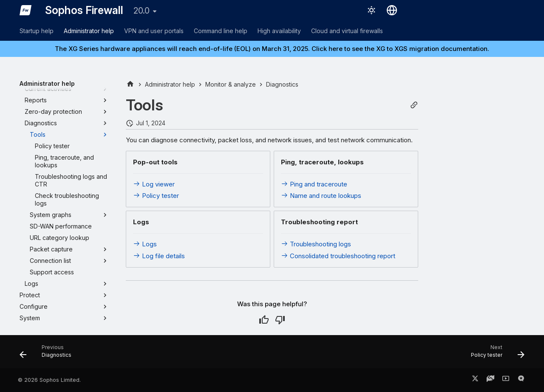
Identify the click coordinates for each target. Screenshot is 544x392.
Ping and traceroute (314, 184)
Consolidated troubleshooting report (338, 256)
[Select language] (392, 10)
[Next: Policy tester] (495, 354)
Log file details (159, 256)
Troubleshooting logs (316, 244)
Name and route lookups (321, 196)
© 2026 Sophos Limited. (49, 380)
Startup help (37, 31)
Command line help (221, 31)
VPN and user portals (154, 31)
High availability (279, 31)
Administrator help (89, 31)
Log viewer (154, 184)
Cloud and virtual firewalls (347, 31)
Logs (145, 244)
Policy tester (156, 196)
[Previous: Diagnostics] (48, 354)
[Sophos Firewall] (25, 10)
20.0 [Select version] (142, 11)
